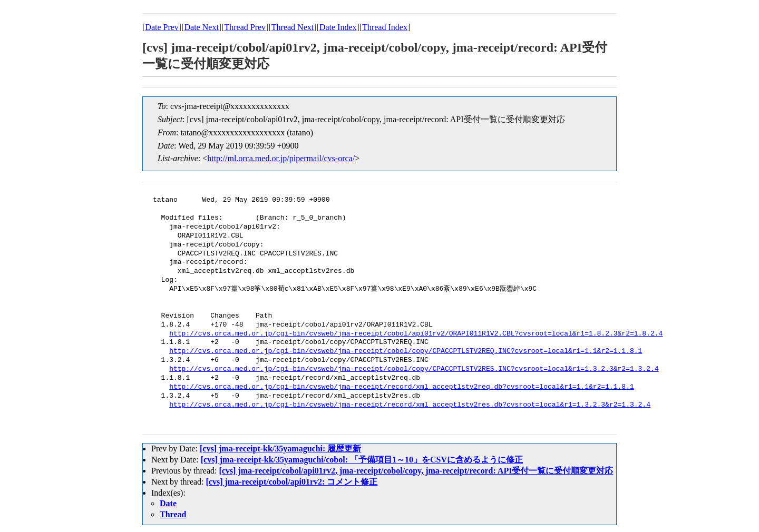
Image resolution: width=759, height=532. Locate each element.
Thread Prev (245, 27)
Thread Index (385, 27)
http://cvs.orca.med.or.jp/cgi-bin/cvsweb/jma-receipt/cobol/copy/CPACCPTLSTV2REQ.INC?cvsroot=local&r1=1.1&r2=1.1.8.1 (406, 351)
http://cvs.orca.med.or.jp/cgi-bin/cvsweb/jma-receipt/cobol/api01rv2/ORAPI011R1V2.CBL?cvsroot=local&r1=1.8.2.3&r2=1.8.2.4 (416, 334)
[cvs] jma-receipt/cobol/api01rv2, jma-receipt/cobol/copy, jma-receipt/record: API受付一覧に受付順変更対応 (416, 471)
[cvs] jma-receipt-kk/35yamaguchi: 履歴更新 (280, 449)
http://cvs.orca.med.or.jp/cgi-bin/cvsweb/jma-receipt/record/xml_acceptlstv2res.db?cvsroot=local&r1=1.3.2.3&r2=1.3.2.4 (410, 405)
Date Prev (162, 27)
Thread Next (293, 27)
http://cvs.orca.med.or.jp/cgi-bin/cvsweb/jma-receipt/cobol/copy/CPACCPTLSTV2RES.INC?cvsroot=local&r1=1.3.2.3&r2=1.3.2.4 (414, 369)
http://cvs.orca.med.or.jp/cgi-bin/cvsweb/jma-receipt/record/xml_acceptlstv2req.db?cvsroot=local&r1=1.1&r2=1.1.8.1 (401, 387)
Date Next (202, 27)
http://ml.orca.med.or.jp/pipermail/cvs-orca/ (281, 158)
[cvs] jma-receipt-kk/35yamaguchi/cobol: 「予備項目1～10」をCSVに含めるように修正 (362, 460)
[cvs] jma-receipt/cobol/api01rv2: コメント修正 (292, 482)
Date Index (338, 27)
